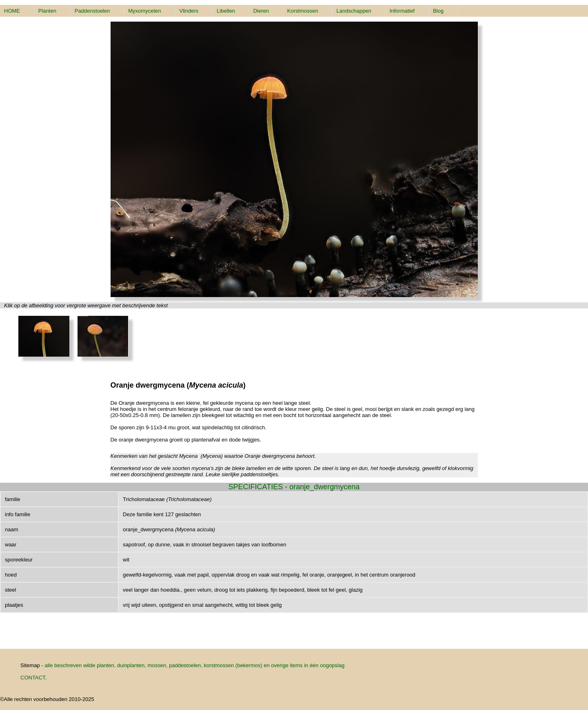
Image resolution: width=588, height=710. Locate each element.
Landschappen (354, 11)
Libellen (226, 11)
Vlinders (189, 11)
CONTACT (33, 678)
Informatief (402, 11)
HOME (12, 11)
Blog (438, 11)
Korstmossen (303, 11)
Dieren (261, 11)
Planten (47, 11)
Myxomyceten (144, 11)
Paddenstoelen (92, 11)
